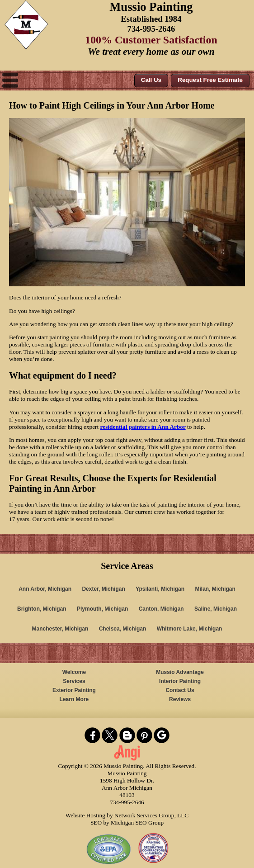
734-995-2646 (151, 29)
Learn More (74, 699)
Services (74, 681)
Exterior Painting (74, 690)
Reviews (180, 699)
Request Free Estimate (210, 80)
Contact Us (180, 690)
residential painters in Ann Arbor (143, 427)
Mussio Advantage (180, 672)
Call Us (151, 80)
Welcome (74, 672)
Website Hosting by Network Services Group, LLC (127, 815)
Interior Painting (180, 681)
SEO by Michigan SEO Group (127, 823)
